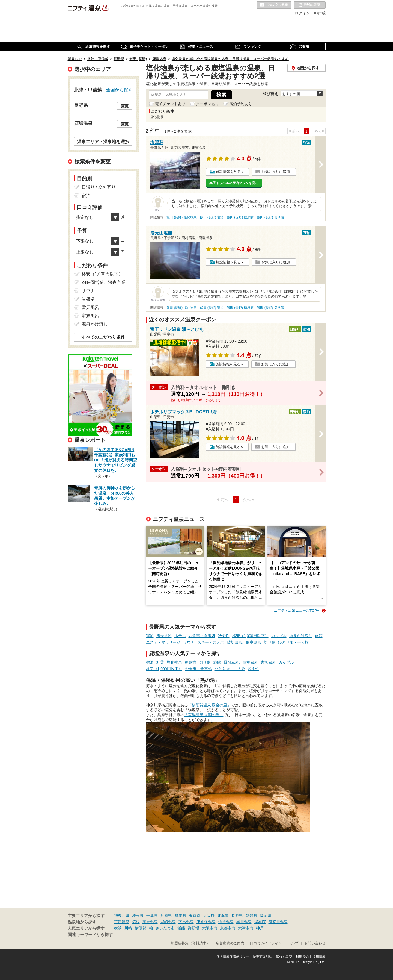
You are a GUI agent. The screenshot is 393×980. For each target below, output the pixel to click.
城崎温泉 (168, 922)
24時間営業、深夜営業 (104, 282)
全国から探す (119, 90)
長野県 (237, 916)
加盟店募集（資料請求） (190, 943)
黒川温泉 (244, 922)
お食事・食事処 (202, 636)
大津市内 (246, 928)
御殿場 (193, 928)
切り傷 (270, 642)
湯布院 (260, 922)
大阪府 (209, 916)
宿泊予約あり (241, 104)
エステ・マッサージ (163, 642)
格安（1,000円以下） (250, 636)
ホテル (180, 636)
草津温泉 (122, 922)
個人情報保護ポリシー (233, 957)
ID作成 (320, 13)
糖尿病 (190, 662)
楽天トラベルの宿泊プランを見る (234, 183)
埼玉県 (138, 916)
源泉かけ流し (301, 636)
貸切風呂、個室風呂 (244, 642)
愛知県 (251, 916)
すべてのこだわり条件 (103, 337)
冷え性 (224, 636)
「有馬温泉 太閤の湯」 (204, 715)
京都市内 (228, 928)
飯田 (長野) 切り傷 (270, 217)
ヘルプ (293, 943)
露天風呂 (164, 636)
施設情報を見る (228, 172)
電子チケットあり (170, 104)
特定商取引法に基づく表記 (272, 957)
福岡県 (266, 916)
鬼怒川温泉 (278, 922)
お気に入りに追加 (276, 172)
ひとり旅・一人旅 (293, 642)
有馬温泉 (150, 922)
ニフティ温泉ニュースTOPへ (297, 610)
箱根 (136, 922)
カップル (279, 636)
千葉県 (152, 916)
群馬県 (180, 916)
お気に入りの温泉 (274, 5)
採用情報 (319, 957)
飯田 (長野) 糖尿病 (240, 217)
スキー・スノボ (211, 642)
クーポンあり (207, 104)
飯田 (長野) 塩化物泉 (182, 217)
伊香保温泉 (206, 922)
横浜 (118, 928)
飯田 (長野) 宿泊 (212, 217)
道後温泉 (226, 922)
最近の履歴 (310, 5)
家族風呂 (268, 662)
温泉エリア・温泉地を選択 (103, 142)
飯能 (181, 928)
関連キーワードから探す (90, 935)
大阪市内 (210, 928)
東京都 (195, 916)
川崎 (128, 928)
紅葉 (160, 662)
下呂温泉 (186, 922)
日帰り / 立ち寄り (99, 187)
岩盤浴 (88, 299)
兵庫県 (166, 916)
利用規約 (302, 957)
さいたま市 (165, 928)
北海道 (223, 916)
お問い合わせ (315, 943)
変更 (125, 106)
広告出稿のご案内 (230, 943)
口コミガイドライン (266, 943)
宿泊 (150, 636)
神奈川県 (122, 916)
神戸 (260, 928)
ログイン (302, 13)
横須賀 (141, 928)
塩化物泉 (174, 662)
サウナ (189, 642)
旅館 (319, 636)
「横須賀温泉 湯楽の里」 (210, 705)
